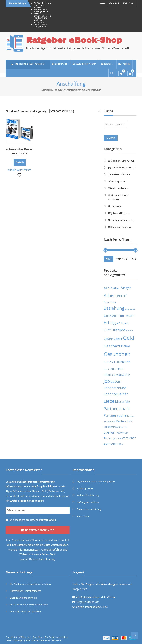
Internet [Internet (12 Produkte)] (117, 369)
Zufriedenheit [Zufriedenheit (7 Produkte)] (113, 444)
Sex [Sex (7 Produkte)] (118, 427)
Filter (109, 259)
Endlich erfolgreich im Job (42, 15)
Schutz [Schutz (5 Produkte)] (128, 421)
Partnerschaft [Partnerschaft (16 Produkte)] (117, 409)
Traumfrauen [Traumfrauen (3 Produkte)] (122, 433)
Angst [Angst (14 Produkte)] (126, 288)
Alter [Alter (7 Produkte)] (117, 288)
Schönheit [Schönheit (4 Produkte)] (109, 427)
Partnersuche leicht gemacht (41, 11)
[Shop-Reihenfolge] (75, 111)
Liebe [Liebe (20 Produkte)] (109, 401)
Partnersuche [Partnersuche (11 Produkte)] (115, 415)
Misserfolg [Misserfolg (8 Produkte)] (122, 402)
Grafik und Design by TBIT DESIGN (22, 640)
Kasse (102, 3)
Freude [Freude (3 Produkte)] (129, 330)
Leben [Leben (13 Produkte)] (116, 381)
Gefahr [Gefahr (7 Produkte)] (108, 339)
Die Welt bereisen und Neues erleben (42, 5)
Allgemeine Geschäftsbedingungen (96, 482)
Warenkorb (114, 3)
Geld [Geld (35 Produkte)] (129, 338)
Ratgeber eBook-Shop (74, 40)
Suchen (111, 138)
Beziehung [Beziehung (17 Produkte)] (114, 308)
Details (20, 162)
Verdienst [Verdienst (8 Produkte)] (129, 438)
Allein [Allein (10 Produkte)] (108, 288)
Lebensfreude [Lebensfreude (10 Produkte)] (115, 388)
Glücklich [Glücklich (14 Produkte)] (122, 362)
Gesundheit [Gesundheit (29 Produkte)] (117, 354)
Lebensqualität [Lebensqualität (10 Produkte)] (116, 394)
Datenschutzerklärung (43, 520)
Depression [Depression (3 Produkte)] (130, 309)
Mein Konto (129, 3)
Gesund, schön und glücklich (41, 25)
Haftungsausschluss (88, 502)
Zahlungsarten (85, 488)
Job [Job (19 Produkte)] (107, 381)
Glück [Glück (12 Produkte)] (108, 362)
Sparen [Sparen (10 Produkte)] (109, 432)
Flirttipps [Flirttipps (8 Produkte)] (118, 330)
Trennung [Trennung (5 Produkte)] (109, 438)
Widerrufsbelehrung (88, 495)
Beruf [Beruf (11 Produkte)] (122, 296)
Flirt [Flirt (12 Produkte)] (107, 330)
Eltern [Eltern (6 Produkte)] (130, 316)
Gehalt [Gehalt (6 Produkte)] (118, 339)
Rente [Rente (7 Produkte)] (120, 421)
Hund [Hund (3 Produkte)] (106, 369)
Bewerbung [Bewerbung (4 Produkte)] (110, 302)
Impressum (83, 516)
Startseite (47, 90)
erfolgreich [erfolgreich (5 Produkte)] (123, 323)
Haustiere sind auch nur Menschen (41, 20)
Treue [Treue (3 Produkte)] (119, 438)
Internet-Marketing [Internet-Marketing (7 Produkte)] (117, 375)
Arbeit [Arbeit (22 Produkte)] (110, 295)
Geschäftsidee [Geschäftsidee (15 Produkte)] (117, 346)
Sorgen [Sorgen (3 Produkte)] (124, 427)
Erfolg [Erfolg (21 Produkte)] (110, 323)
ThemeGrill (56, 640)
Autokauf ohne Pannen (20, 149)
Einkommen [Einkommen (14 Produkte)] (115, 315)
